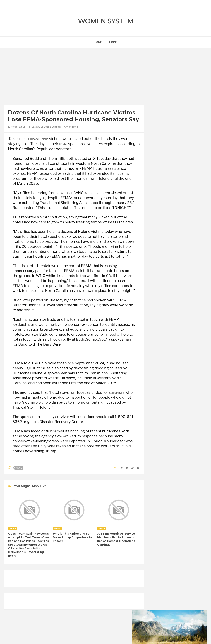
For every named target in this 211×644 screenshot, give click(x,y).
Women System (106, 21)
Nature (177, 481)
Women (158, 494)
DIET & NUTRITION (164, 462)
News (19, 468)
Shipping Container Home (170, 414)
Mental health (161, 481)
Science (179, 487)
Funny (193, 462)
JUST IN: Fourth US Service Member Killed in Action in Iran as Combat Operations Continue (116, 539)
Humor (182, 468)
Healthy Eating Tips (164, 468)
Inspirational (160, 475)
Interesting (177, 475)
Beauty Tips (187, 450)
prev (153, 235)
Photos (157, 487)
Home (113, 42)
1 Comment (56, 127)
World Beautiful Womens (180, 494)
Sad (168, 487)
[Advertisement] (74, 77)
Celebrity (171, 456)
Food (182, 462)
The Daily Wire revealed (51, 446)
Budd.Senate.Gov (91, 339)
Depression (186, 456)
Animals (172, 450)
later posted (33, 300)
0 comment (71, 127)
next (156, 235)
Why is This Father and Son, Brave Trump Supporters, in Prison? (72, 537)
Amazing (158, 450)
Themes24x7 (116, 638)
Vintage (191, 487)
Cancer (158, 456)
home (98, 42)
